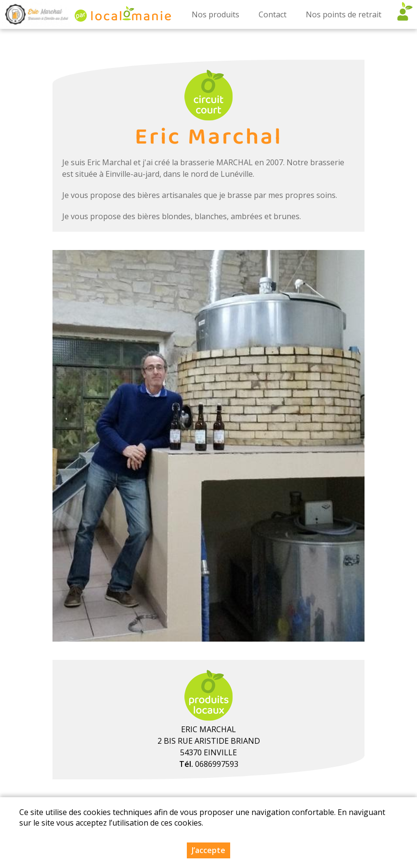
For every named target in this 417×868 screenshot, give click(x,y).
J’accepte (208, 850)
